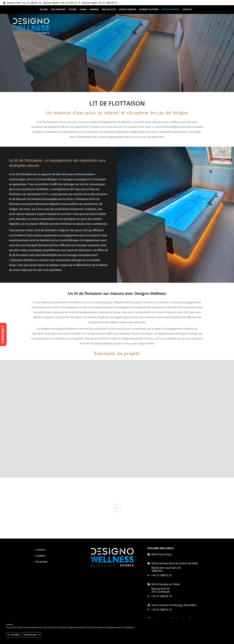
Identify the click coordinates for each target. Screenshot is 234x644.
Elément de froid (149, 9)
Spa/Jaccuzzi (109, 9)
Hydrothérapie (128, 9)
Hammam (94, 9)
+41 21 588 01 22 (162, 575)
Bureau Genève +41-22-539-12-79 (62, 3)
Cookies (39, 556)
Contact (187, 9)
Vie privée (40, 561)
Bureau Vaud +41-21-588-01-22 (24, 3)
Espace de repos (171, 9)
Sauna (83, 9)
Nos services (58, 9)
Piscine (73, 9)
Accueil (44, 9)
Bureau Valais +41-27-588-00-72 (100, 3)
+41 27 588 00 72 (162, 596)
